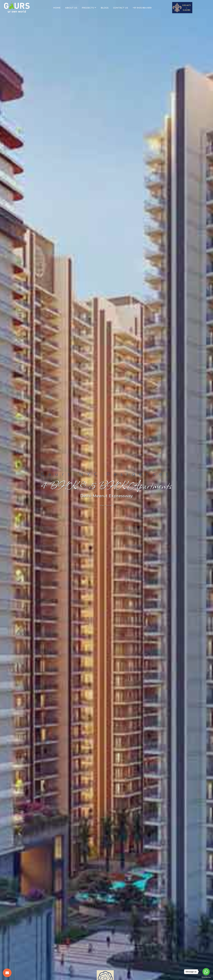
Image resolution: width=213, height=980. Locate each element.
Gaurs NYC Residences (107, 474)
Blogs (105, 8)
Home (57, 8)
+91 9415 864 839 (142, 8)
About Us (71, 8)
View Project (106, 505)
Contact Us (121, 8)
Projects (89, 8)
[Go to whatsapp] (206, 972)
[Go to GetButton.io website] (206, 977)
